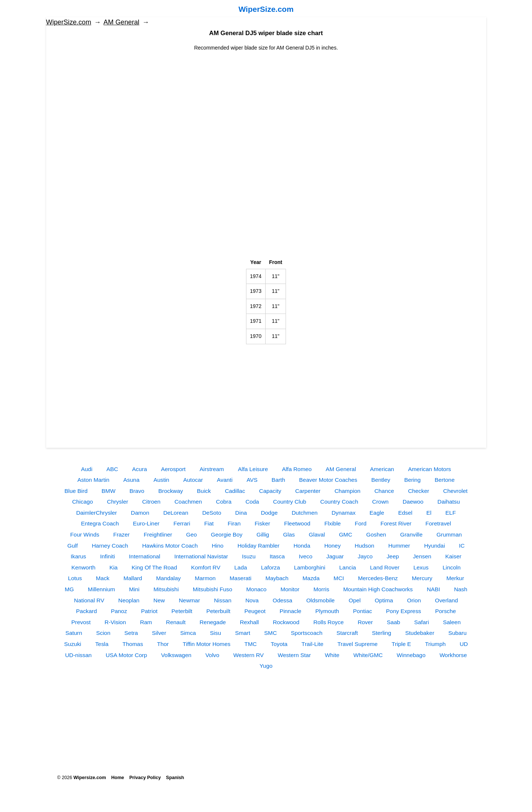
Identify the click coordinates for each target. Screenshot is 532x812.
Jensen (422, 556)
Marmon (205, 578)
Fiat (209, 523)
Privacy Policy (145, 778)
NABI (433, 589)
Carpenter (308, 491)
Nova (252, 600)
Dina (241, 513)
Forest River (396, 523)
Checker (418, 491)
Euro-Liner (146, 523)
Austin (161, 480)
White (332, 655)
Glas (289, 534)
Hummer (399, 546)
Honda (302, 546)
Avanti (225, 480)
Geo (192, 534)
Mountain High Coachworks (378, 589)
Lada (241, 567)
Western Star (294, 655)
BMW (109, 491)
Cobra (224, 502)
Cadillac (235, 491)
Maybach (277, 578)
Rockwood (286, 622)
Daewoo (413, 502)
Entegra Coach (100, 523)
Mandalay (169, 578)
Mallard (133, 578)
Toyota (279, 644)
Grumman (449, 534)
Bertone (445, 480)
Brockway (170, 491)
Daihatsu (449, 502)
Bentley (381, 480)
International (145, 556)
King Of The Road (154, 567)
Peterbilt (182, 611)
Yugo (266, 666)
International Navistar (201, 556)
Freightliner (158, 534)
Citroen (151, 502)
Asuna (132, 480)
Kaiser (453, 556)
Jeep (393, 556)
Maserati (241, 578)
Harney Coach (110, 546)
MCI (339, 578)
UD (464, 644)
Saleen (452, 622)
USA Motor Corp (126, 655)
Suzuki (73, 644)
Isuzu (249, 556)
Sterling (382, 633)
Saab (393, 622)
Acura (140, 469)
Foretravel (438, 523)
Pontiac (363, 611)
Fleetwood (297, 523)
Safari (422, 622)
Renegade (213, 622)
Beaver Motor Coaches (328, 480)
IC (462, 546)
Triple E (401, 644)
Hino (218, 546)
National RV (89, 600)
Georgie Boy (227, 534)
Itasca (277, 556)
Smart (243, 633)
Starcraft (347, 633)
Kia (113, 567)
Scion (103, 633)
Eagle (377, 513)
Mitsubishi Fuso (213, 589)
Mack (103, 578)
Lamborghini (310, 567)
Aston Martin (93, 480)
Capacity (270, 491)
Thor (163, 644)
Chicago (82, 502)
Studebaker (420, 633)
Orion (414, 600)
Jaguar (335, 556)
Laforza (270, 567)
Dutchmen (304, 513)
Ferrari (182, 523)
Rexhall (249, 622)
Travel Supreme (357, 644)
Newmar (189, 600)
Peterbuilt (218, 611)
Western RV (248, 655)
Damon (140, 513)
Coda (252, 502)
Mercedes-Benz (378, 578)
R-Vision (115, 622)
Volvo (212, 655)
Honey (333, 546)
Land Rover (385, 567)
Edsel (405, 513)
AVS (252, 480)
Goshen (376, 534)
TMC (251, 644)
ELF (451, 513)
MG (69, 589)
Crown (380, 502)
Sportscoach (307, 633)
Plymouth (327, 611)
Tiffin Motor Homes (207, 644)
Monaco (257, 589)
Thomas (133, 644)
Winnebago (411, 655)
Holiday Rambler (259, 546)
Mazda (311, 578)
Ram (146, 622)
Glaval (317, 534)
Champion (347, 491)
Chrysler (118, 502)
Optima (384, 600)
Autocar (193, 480)
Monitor (290, 589)
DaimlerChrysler (96, 513)
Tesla (102, 644)
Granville (411, 534)
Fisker (262, 523)
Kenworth (83, 567)
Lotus (75, 578)
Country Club (290, 502)
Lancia (347, 567)
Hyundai (434, 546)
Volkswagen (176, 655)
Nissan (223, 600)
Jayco (365, 556)
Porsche (446, 611)
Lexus (421, 567)
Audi (87, 469)
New (159, 600)
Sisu (215, 633)
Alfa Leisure (253, 469)
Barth (278, 480)
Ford (361, 523)
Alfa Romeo (297, 469)
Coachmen (188, 502)
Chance (384, 491)
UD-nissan (78, 655)
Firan (234, 523)
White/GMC (368, 655)
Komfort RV (206, 567)
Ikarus (78, 556)
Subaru (457, 633)
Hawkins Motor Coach (170, 546)
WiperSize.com (266, 9)
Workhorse (453, 655)
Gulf (72, 546)
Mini (134, 589)
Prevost (81, 622)
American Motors (429, 469)
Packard (86, 611)
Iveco (306, 556)
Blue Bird (76, 491)
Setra (131, 633)
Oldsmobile (320, 600)
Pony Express (404, 611)
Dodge (269, 513)
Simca (188, 633)
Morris (321, 589)
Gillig (263, 534)
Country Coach (339, 502)
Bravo (137, 491)
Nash (461, 589)
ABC (112, 469)
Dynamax (343, 513)
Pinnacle (291, 611)
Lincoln (452, 567)
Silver (159, 633)
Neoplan (129, 600)
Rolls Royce (328, 622)
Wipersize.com (90, 778)
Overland (446, 600)
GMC (345, 534)
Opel (355, 600)
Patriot (149, 611)
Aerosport (173, 469)
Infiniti (108, 556)
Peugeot (255, 611)
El (429, 513)
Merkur (455, 578)
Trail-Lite (312, 644)
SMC (270, 633)
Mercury (422, 578)
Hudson (364, 546)
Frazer (122, 534)
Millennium (102, 589)
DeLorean (176, 513)
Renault (176, 622)
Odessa (282, 600)
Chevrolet (456, 491)
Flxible (332, 523)
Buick (204, 491)
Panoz (119, 611)
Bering (412, 480)
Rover (365, 622)
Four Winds (85, 534)
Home (118, 778)
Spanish (175, 778)
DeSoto (212, 513)
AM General (121, 22)
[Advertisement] (266, 104)
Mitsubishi (166, 589)
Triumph (435, 644)
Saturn (74, 633)
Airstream (212, 469)
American (382, 469)
